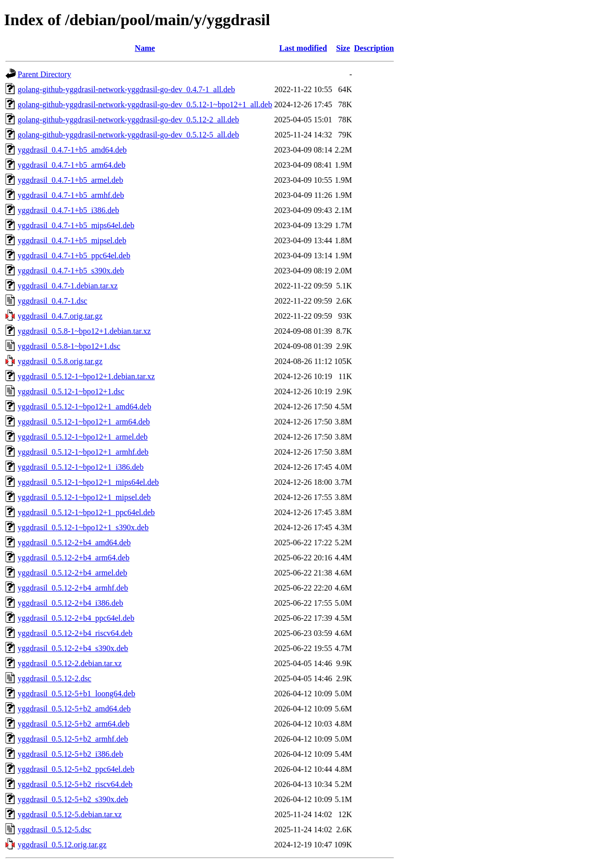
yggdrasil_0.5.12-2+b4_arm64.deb (74, 558)
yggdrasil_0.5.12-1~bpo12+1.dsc (71, 391)
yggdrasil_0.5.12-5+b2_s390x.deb (73, 799)
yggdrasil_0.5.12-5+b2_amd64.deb (74, 709)
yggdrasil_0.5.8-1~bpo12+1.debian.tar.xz (84, 331)
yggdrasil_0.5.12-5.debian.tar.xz (70, 814)
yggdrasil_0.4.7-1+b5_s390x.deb (71, 271)
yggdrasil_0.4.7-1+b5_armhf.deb (71, 195)
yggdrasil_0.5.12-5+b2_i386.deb (70, 754)
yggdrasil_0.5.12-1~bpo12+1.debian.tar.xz (86, 376)
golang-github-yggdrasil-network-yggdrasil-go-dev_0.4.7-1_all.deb (126, 89)
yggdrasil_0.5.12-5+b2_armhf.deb (73, 739)
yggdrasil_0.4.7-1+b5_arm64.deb (72, 165)
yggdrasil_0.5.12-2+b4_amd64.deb (74, 542)
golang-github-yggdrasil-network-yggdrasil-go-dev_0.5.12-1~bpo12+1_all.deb (145, 104)
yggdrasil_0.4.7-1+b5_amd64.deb (72, 150)
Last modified (303, 48)
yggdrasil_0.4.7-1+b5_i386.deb (68, 210)
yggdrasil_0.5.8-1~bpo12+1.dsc (69, 346)
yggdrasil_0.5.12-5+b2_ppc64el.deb (76, 769)
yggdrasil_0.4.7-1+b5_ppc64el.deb (74, 256)
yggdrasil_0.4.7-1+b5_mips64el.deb (76, 225)
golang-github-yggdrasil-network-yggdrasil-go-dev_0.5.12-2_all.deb (128, 120)
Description (374, 48)
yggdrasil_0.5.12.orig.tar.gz (62, 845)
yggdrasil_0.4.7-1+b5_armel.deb (70, 180)
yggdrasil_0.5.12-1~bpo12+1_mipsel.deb (84, 497)
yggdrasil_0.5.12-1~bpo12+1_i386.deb (81, 467)
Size (343, 48)
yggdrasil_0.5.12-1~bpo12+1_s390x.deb (83, 527)
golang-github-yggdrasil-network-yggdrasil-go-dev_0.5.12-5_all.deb (128, 135)
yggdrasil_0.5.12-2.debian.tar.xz (70, 663)
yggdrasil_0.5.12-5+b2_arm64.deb (74, 724)
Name (145, 48)
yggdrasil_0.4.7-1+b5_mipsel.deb (72, 240)
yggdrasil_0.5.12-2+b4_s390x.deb (73, 648)
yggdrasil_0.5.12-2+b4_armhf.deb (73, 588)
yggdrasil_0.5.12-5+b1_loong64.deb (76, 694)
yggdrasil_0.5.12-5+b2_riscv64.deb (75, 784)
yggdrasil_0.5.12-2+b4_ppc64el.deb (76, 618)
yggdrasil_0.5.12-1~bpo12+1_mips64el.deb (88, 482)
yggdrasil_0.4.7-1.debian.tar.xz (68, 286)
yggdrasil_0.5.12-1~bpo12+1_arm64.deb (84, 422)
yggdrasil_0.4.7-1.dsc (52, 301)
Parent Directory (44, 74)
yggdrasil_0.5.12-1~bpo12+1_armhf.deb (83, 452)
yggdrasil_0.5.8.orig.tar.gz (60, 361)
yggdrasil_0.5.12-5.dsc (54, 829)
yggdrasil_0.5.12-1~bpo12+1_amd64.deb (84, 407)
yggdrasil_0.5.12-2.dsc (54, 678)
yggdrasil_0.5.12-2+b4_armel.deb (72, 573)
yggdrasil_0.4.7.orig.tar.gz (60, 316)
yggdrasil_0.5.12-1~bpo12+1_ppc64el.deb (86, 512)
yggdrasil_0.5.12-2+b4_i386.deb (70, 603)
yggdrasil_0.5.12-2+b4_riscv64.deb (75, 633)
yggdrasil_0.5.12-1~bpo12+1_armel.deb (83, 437)
